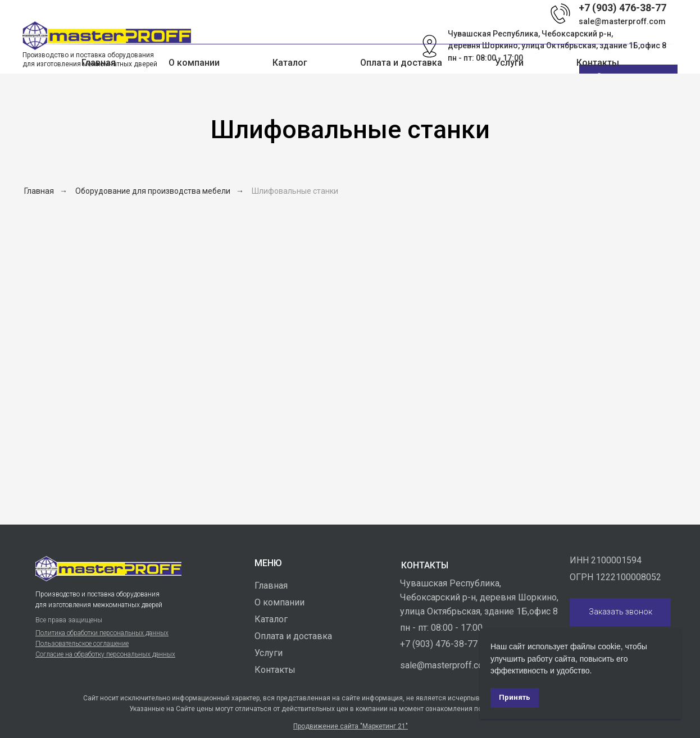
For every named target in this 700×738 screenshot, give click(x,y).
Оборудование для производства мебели (153, 191)
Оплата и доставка (401, 63)
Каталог (271, 619)
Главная (99, 63)
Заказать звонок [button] (621, 612)
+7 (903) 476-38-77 (439, 644)
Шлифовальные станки (295, 191)
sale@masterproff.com (622, 21)
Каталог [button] (290, 63)
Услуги (509, 63)
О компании (194, 63)
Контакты (598, 63)
